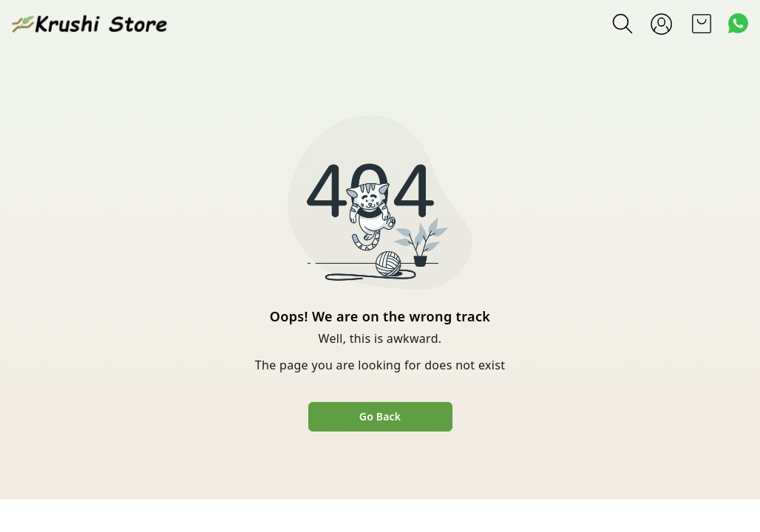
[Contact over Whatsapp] (738, 23)
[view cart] (702, 24)
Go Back (380, 416)
